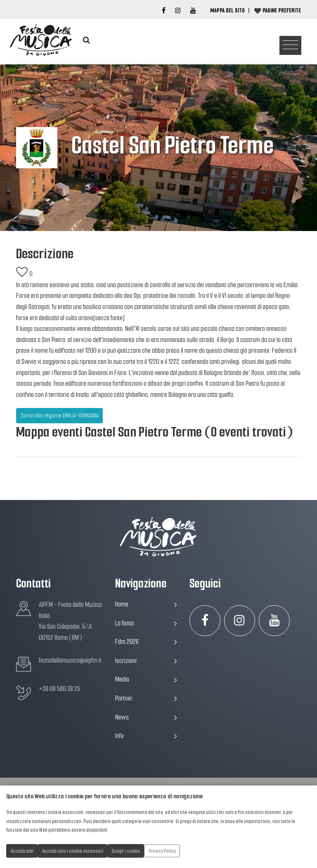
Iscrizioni (146, 661)
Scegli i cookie (126, 851)
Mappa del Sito (227, 10)
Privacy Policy (162, 851)
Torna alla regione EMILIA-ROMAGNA (60, 415)
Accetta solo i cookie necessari (73, 851)
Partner (146, 698)
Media (146, 679)
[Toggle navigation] (290, 46)
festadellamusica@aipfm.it (70, 660)
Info (146, 736)
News (146, 717)
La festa (146, 623)
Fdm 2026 (146, 642)
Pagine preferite (282, 10)
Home (146, 604)
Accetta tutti (22, 851)
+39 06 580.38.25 (59, 689)
